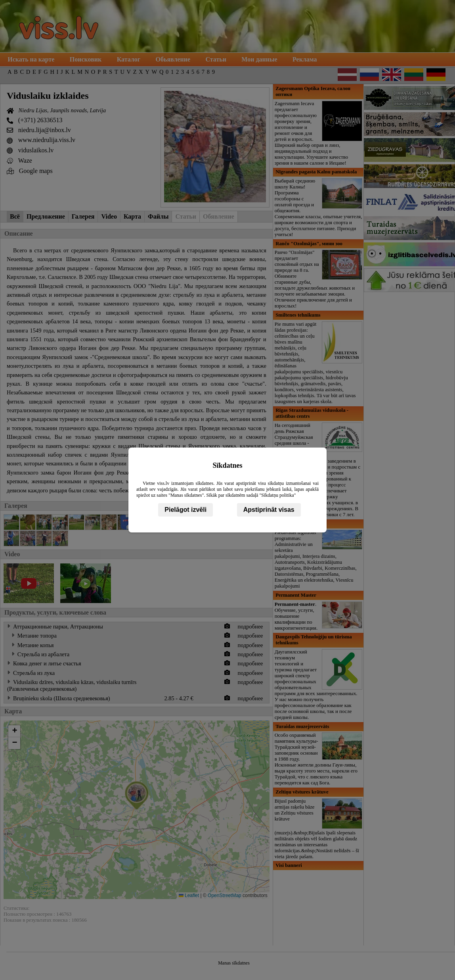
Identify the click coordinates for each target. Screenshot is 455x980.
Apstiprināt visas (269, 510)
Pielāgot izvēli (185, 510)
